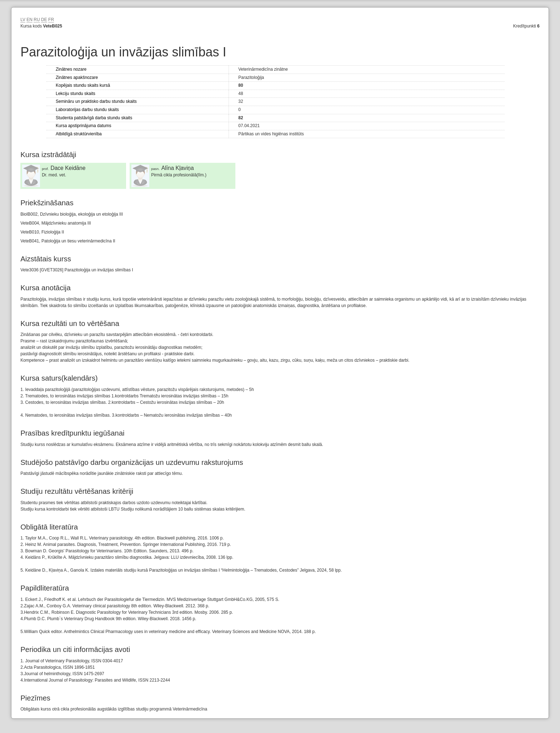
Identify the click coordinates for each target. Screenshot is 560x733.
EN (29, 20)
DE (44, 20)
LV (23, 20)
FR (51, 20)
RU (37, 20)
